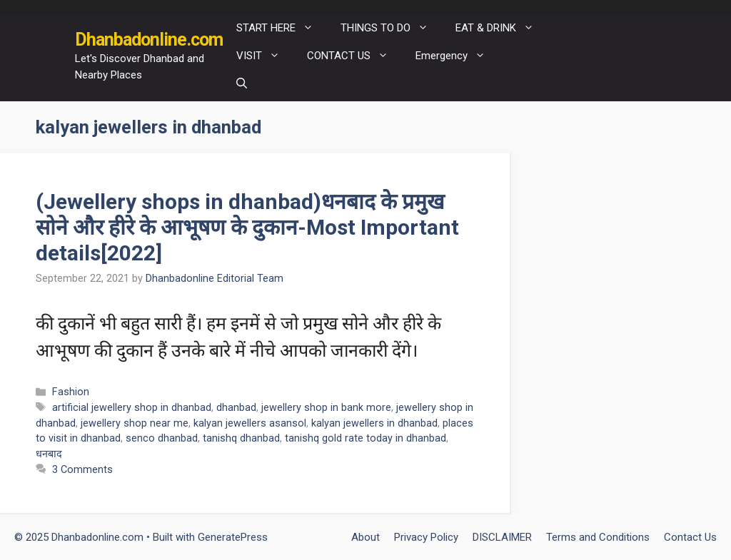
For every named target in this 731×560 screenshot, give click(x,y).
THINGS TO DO (391, 28)
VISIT (265, 56)
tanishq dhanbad (241, 438)
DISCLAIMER (502, 537)
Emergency (457, 56)
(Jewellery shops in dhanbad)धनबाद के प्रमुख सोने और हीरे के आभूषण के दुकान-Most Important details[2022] (247, 227)
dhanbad (236, 408)
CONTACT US (354, 56)
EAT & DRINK (501, 28)
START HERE (282, 28)
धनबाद (49, 454)
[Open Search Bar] (242, 84)
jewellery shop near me (135, 423)
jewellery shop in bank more (326, 408)
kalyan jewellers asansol (250, 423)
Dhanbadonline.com (149, 40)
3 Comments (82, 470)
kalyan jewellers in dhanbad (374, 423)
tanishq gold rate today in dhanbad (365, 438)
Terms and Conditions (598, 537)
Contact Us (690, 537)
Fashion (71, 392)
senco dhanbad (162, 438)
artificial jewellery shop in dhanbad (132, 408)
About (365, 537)
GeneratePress (233, 537)
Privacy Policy (426, 537)
